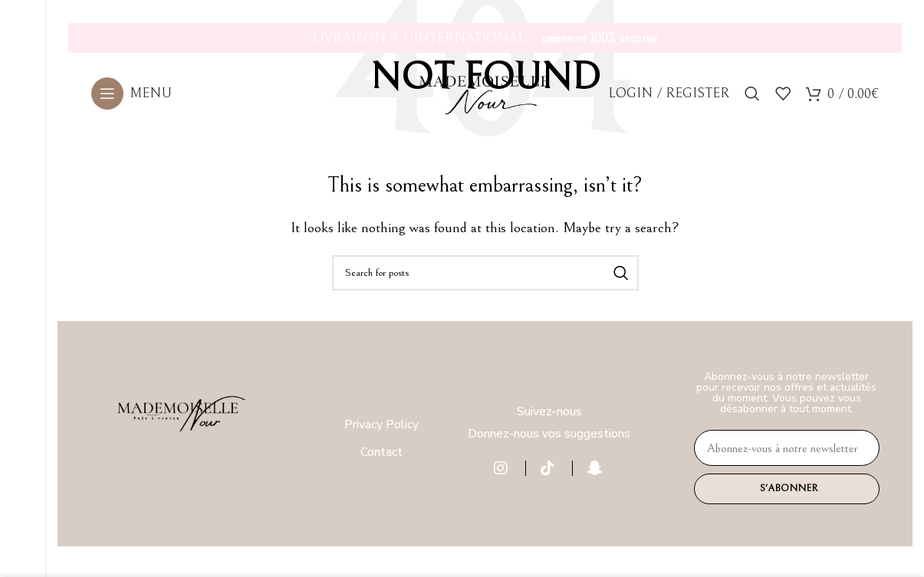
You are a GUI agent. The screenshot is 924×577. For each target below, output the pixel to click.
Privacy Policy (381, 425)
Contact (381, 452)
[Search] (752, 100)
